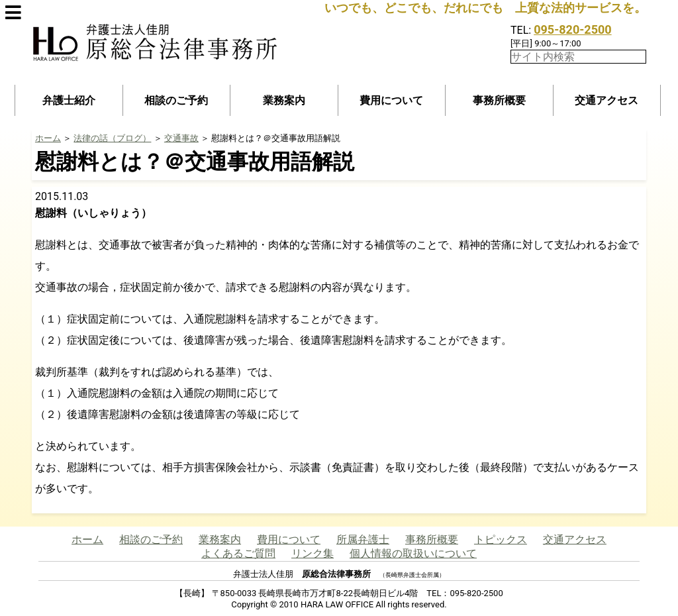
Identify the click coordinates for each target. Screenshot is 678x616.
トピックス (501, 539)
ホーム (48, 138)
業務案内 (284, 100)
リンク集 (313, 553)
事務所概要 (499, 100)
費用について (391, 100)
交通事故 (181, 138)
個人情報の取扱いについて (413, 553)
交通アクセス (606, 100)
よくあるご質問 (238, 553)
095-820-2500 (572, 29)
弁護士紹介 (69, 100)
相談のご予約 (176, 100)
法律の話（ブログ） (112, 138)
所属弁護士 (363, 539)
